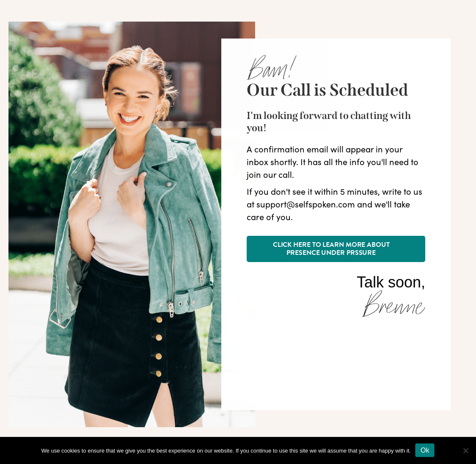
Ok (425, 450)
